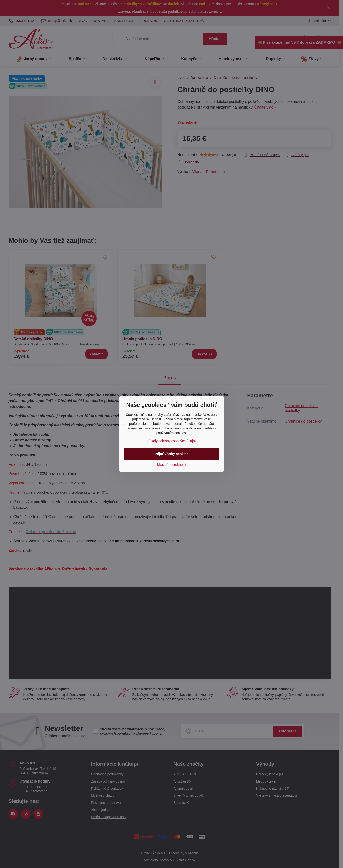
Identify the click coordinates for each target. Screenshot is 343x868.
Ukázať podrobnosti (172, 465)
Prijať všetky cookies (171, 454)
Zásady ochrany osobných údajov (171, 441)
